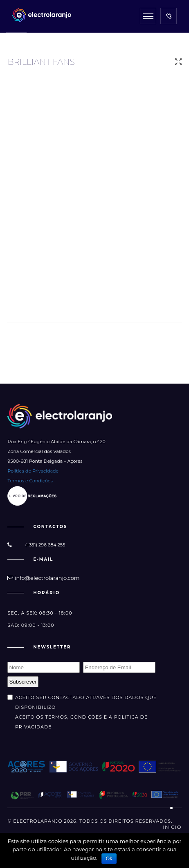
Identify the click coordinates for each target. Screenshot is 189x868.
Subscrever (23, 682)
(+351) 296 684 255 (45, 545)
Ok (109, 859)
